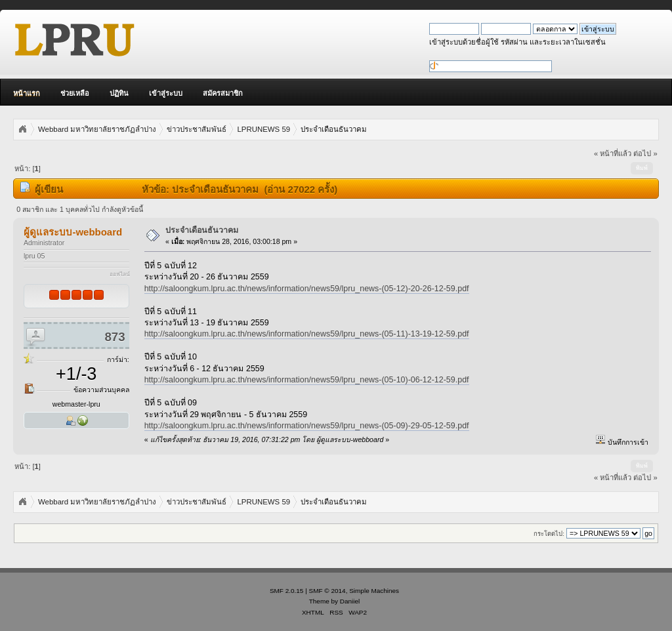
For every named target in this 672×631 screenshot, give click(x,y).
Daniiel (350, 601)
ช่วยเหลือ (75, 93)
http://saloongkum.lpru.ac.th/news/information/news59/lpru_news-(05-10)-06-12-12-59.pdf (307, 380)
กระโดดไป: (549, 534)
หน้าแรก (27, 93)
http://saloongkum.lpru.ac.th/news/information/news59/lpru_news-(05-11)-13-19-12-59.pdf (307, 334)
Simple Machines (374, 591)
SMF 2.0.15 (287, 591)
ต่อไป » (645, 153)
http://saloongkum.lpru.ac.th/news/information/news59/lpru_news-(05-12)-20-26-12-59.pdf (307, 289)
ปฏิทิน (119, 93)
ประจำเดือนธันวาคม (202, 230)
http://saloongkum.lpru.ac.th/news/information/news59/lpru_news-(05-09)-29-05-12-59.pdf (307, 426)
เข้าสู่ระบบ (166, 93)
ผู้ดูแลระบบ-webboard (73, 232)
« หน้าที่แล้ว (613, 153)
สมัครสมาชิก (223, 93)
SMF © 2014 (327, 591)
